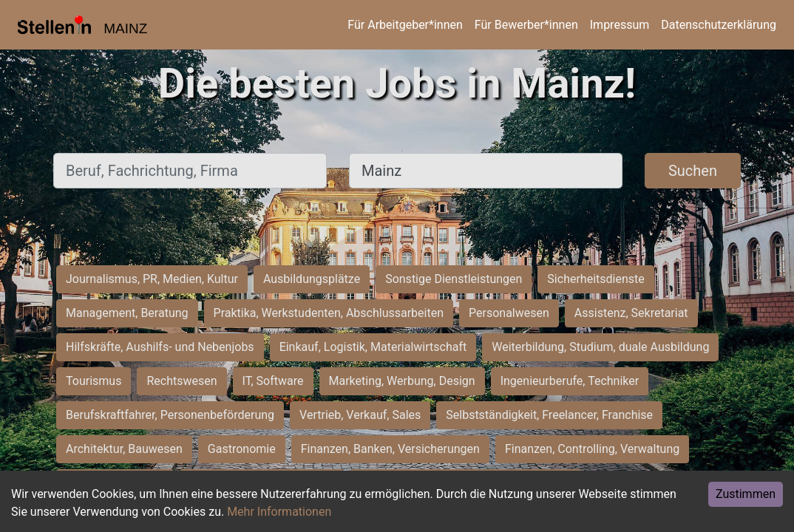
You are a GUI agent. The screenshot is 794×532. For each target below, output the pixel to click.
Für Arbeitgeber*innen (405, 25)
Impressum (620, 25)
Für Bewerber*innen (526, 25)
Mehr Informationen (279, 512)
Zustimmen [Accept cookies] (746, 494)
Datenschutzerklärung (719, 25)
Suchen (693, 171)
